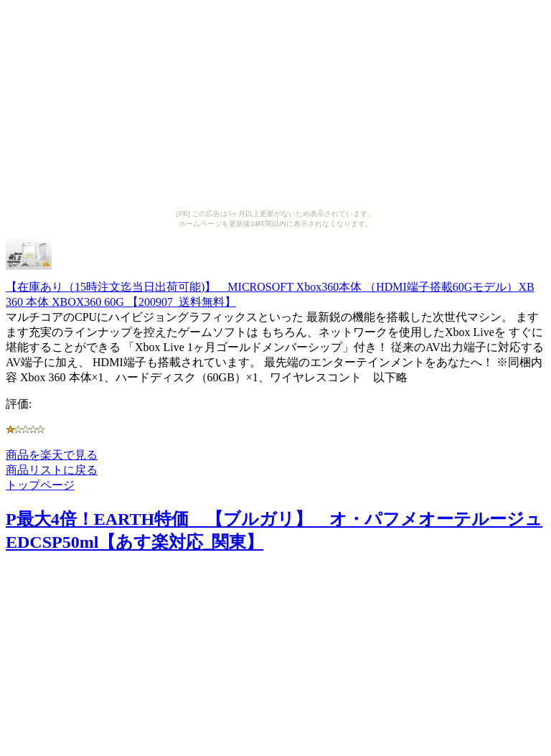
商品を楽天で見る (52, 455)
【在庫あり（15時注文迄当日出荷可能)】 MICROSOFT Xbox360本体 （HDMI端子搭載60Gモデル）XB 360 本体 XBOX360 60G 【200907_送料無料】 (270, 288)
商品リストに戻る (52, 470)
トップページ (40, 485)
